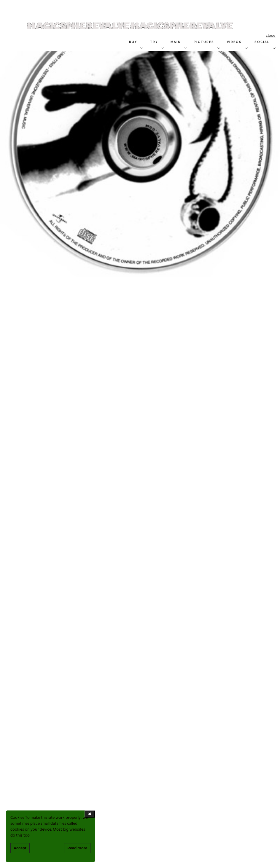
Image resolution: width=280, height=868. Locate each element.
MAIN (176, 42)
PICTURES (204, 42)
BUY (133, 42)
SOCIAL (262, 42)
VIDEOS (234, 42)
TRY (154, 42)
